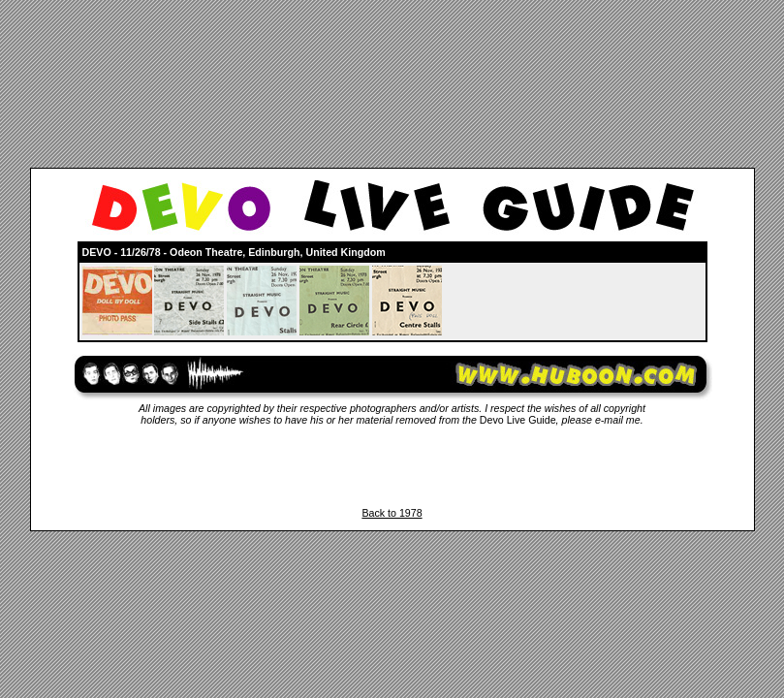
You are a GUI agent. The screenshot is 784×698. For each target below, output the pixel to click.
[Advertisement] (392, 466)
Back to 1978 (392, 513)
